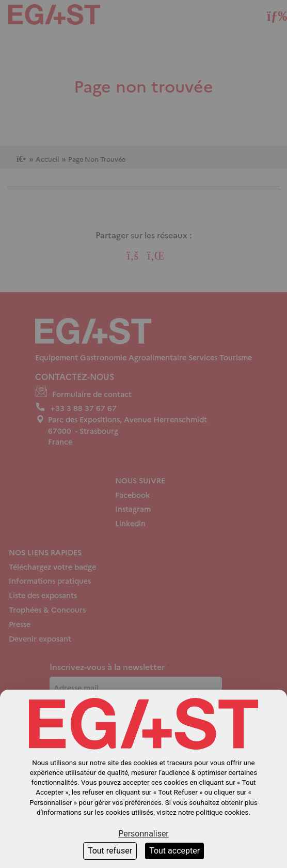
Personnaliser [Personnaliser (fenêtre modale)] (143, 834)
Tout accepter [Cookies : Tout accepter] (174, 851)
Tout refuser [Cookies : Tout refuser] (110, 851)
